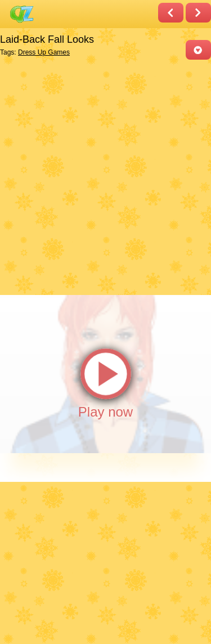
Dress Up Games (44, 52)
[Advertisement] (105, 176)
